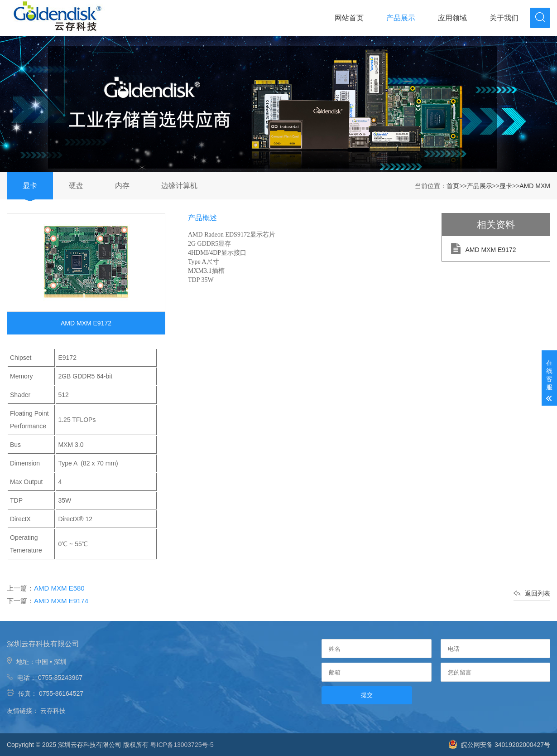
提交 (367, 695)
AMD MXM (535, 186)
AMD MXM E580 (59, 588)
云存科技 (53, 711)
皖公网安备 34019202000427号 (499, 745)
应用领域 (452, 18)
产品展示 (401, 18)
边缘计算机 (179, 186)
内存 (122, 186)
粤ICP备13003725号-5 (182, 745)
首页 (453, 186)
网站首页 (349, 18)
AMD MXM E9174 (61, 601)
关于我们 (504, 18)
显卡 (30, 186)
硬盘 (76, 186)
